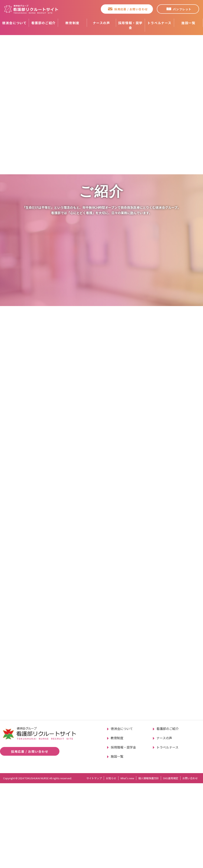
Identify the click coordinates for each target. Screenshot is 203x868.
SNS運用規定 (171, 863)
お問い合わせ (190, 863)
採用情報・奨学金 (130, 25)
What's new (127, 863)
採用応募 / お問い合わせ (131, 9)
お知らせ (111, 863)
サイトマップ (94, 863)
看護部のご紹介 (43, 23)
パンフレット (182, 9)
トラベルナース (159, 23)
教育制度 (72, 23)
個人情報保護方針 (149, 863)
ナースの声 (101, 23)
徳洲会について (14, 23)
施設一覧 (188, 23)
